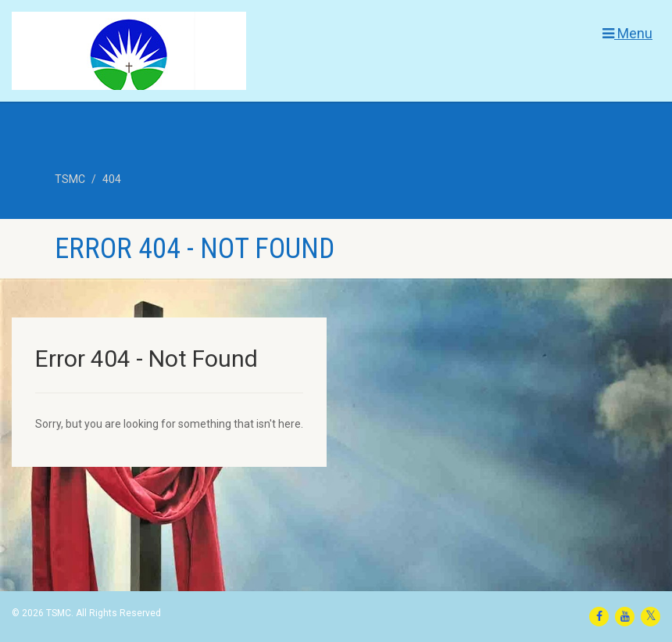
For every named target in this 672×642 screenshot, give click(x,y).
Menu (627, 33)
